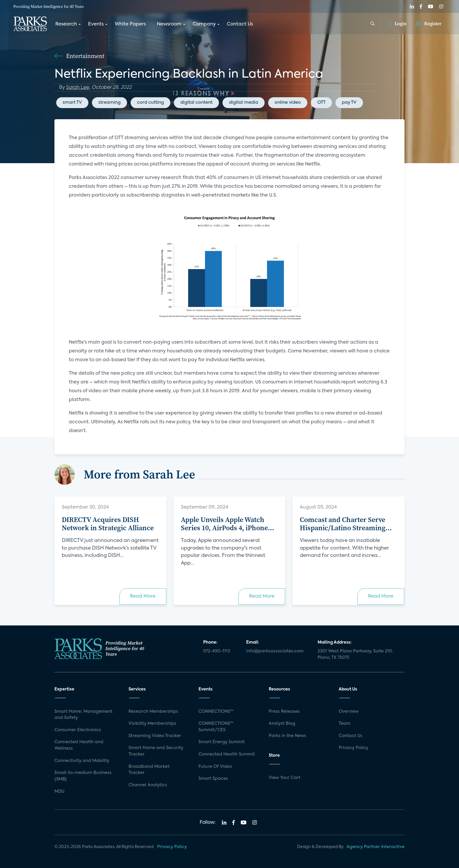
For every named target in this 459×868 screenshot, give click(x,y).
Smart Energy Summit (222, 742)
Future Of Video (215, 767)
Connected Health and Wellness (79, 745)
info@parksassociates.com (275, 651)
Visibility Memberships (152, 724)
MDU (59, 792)
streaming (109, 102)
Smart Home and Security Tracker (156, 751)
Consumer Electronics (78, 730)
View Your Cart (285, 778)
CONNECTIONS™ (216, 712)
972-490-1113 (217, 651)
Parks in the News (287, 736)
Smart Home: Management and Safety (83, 715)
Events (96, 24)
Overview (349, 712)
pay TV (349, 102)
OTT (321, 102)
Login (397, 23)
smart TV (72, 102)
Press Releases (284, 712)
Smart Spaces (213, 779)
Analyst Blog (282, 724)
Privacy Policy (353, 748)
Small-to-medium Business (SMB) (83, 776)
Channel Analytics (148, 785)
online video (288, 102)
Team (345, 724)
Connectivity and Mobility (82, 761)
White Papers (130, 24)
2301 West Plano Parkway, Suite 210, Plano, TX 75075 (355, 654)
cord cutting (150, 102)
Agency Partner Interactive (376, 847)
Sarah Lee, (78, 88)
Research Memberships (153, 712)
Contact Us (240, 24)
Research (66, 24)
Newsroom (169, 24)
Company (204, 24)
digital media (244, 102)
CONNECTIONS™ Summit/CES (216, 727)
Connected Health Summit (227, 754)
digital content (196, 102)
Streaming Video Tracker (155, 736)
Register (428, 23)
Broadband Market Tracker (149, 770)
